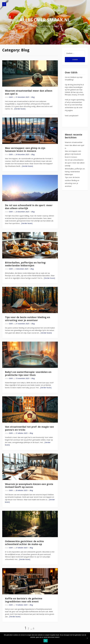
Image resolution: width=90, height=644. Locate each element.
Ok (46, 641)
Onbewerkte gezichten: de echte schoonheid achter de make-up (24, 543)
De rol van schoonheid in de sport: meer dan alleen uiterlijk (75, 163)
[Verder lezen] (20, 109)
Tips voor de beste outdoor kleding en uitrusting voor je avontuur (28, 319)
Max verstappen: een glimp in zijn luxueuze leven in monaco (25, 150)
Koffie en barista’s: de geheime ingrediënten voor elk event (24, 600)
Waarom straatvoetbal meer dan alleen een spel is (74, 145)
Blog (33, 97)
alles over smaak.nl (45, 20)
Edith (11, 97)
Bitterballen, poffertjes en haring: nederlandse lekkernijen (25, 264)
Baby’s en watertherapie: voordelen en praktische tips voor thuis (28, 373)
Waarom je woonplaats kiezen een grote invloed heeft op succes (29, 486)
